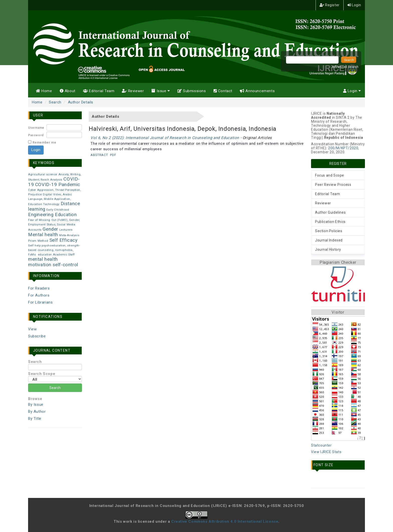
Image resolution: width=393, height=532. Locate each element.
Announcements (257, 91)
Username (36, 128)
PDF (113, 155)
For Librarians (40, 302)
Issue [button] (161, 91)
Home (44, 91)
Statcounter (321, 445)
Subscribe (37, 336)
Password (36, 135)
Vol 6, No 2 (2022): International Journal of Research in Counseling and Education (165, 138)
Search (55, 102)
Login (354, 5)
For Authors (39, 295)
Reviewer (133, 91)
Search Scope (55, 377)
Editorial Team (99, 91)
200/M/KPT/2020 (343, 148)
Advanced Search (345, 67)
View (32, 329)
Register (330, 5)
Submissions (192, 91)
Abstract (99, 155)
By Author (37, 412)
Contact (223, 91)
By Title (35, 419)
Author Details (81, 102)
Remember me (44, 143)
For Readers (39, 288)
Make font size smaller (317, 480)
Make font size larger (339, 480)
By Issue (36, 405)
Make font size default (328, 480)
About (68, 91)
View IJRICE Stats (326, 452)
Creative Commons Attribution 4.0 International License (225, 521)
